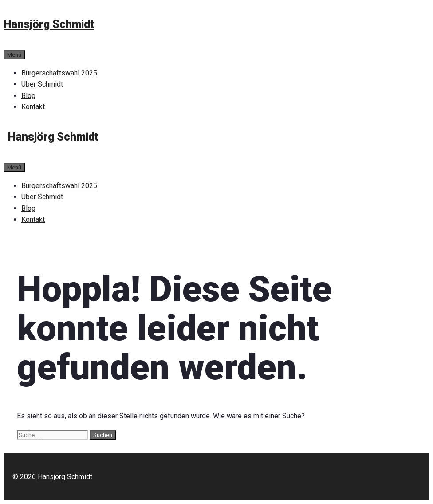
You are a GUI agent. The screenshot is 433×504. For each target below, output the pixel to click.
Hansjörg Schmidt (49, 24)
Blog (28, 96)
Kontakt (33, 107)
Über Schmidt (42, 84)
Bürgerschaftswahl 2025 (59, 73)
